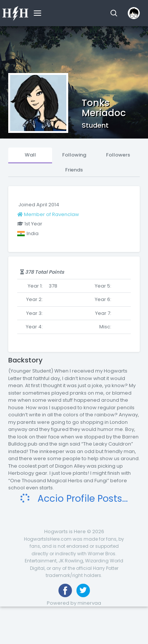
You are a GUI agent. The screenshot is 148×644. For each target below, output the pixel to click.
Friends (74, 170)
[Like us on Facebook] (65, 590)
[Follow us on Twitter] (83, 590)
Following (74, 155)
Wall (30, 155)
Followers (118, 155)
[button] (114, 13)
